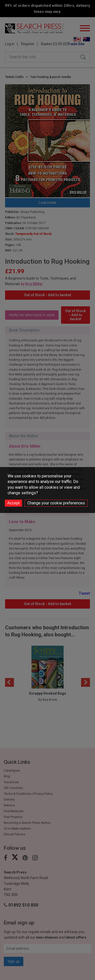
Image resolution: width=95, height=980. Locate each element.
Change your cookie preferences (56, 503)
